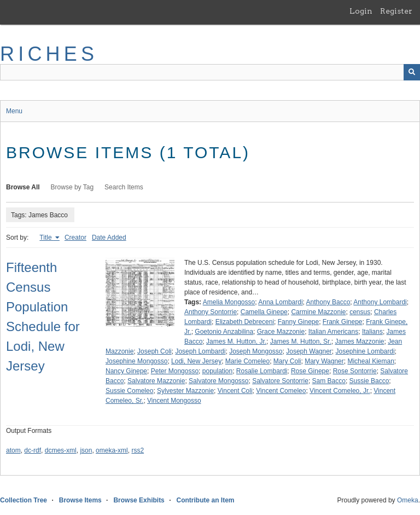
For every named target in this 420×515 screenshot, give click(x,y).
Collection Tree (24, 500)
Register (396, 11)
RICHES (49, 54)
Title (46, 238)
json (86, 450)
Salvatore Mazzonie (156, 381)
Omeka (408, 500)
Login (361, 11)
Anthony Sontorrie (211, 312)
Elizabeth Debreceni (245, 322)
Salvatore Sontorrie (280, 381)
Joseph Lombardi (200, 351)
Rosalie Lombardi (262, 371)
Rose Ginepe (310, 371)
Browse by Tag (72, 187)
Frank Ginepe (343, 322)
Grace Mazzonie (281, 332)
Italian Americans (333, 332)
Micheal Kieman (371, 361)
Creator (75, 238)
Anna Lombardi (280, 302)
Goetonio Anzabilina (224, 332)
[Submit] (412, 72)
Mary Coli (287, 361)
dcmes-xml (61, 450)
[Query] (210, 72)
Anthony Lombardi (380, 302)
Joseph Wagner (309, 351)
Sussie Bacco (369, 381)
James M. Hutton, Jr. (236, 342)
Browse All (23, 187)
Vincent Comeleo (281, 391)
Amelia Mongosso (229, 302)
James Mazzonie (359, 342)
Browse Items (80, 500)
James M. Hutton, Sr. (301, 342)
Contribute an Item (205, 500)
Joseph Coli (154, 351)
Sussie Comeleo (129, 391)
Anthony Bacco (328, 302)
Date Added (109, 238)
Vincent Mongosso (174, 401)
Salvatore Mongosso (218, 381)
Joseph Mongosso (256, 351)
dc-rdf (33, 450)
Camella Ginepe (264, 312)
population (217, 371)
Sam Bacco (329, 381)
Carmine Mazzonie (318, 312)
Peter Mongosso (175, 371)
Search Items (124, 187)
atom (13, 450)
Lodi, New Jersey (196, 361)
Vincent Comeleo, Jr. (340, 391)
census (360, 312)
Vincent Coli (235, 391)
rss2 (138, 450)
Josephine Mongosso (136, 361)
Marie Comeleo (247, 361)
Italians (372, 332)
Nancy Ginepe (126, 371)
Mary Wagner (324, 361)
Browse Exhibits (139, 500)
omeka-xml (112, 450)
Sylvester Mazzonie (185, 391)
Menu (14, 111)
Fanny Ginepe (298, 322)
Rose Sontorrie (355, 371)
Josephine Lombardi (365, 351)
